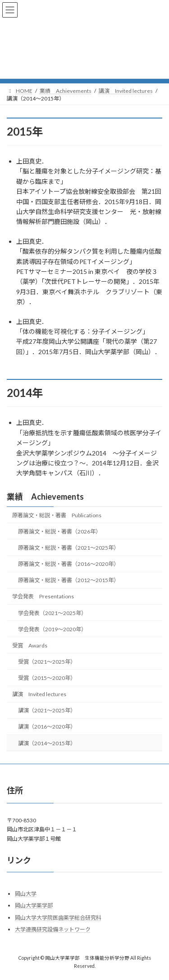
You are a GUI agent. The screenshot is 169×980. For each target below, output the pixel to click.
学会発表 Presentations (43, 596)
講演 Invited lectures (39, 694)
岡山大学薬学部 (34, 905)
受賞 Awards (30, 645)
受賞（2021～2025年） (47, 662)
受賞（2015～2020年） (47, 678)
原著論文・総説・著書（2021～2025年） (69, 548)
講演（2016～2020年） (47, 727)
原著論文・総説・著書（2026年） (59, 531)
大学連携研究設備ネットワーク (53, 929)
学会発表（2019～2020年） (52, 629)
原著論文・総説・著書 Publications (57, 515)
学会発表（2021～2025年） (52, 613)
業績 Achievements (45, 497)
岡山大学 (26, 893)
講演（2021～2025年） (47, 710)
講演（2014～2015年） (47, 743)
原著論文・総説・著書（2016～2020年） (69, 564)
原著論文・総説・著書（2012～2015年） (69, 580)
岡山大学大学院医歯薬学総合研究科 (58, 918)
